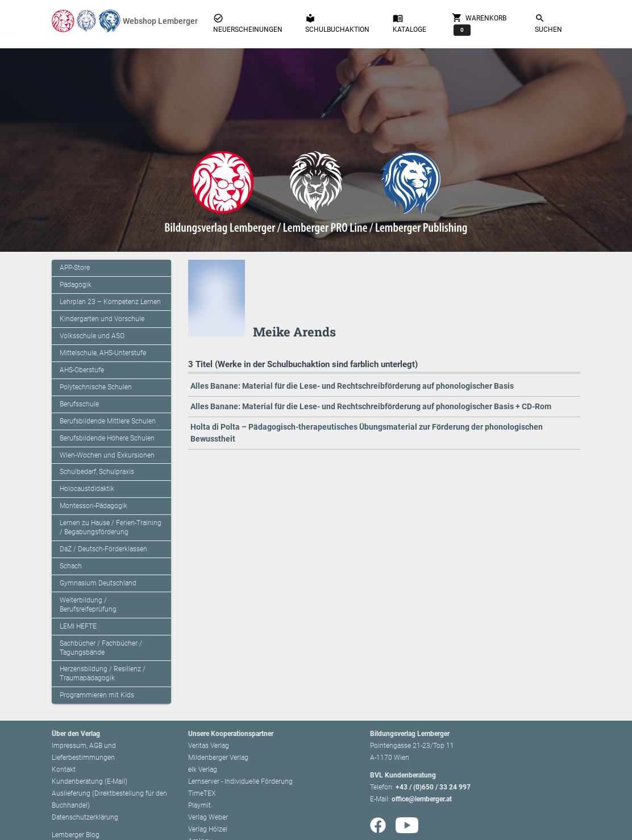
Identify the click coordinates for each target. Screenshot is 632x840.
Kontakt (64, 770)
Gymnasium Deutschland (98, 583)
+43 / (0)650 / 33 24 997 (433, 787)
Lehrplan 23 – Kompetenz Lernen (110, 302)
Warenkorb (479, 24)
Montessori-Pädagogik (93, 506)
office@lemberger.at (422, 799)
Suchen (548, 23)
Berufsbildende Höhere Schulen (107, 438)
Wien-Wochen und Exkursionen (107, 455)
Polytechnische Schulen (96, 387)
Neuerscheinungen (248, 23)
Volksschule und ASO (92, 336)
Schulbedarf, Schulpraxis (97, 472)
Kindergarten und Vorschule (102, 319)
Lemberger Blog (76, 835)
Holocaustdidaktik (87, 489)
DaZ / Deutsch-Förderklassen (103, 549)
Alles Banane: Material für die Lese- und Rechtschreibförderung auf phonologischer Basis (352, 386)
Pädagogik (76, 285)
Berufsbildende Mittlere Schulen (108, 421)
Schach (71, 566)
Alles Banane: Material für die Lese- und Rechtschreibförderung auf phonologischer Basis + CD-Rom (371, 406)
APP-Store (75, 268)
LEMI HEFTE (78, 626)
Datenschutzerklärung (85, 817)
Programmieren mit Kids (97, 695)
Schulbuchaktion (337, 23)
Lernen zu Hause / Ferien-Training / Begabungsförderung (111, 527)
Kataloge (409, 23)
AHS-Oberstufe (82, 370)
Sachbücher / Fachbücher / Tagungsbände (101, 648)
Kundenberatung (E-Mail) (90, 781)
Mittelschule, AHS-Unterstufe (103, 353)
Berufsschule (79, 404)
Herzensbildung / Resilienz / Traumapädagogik (103, 673)
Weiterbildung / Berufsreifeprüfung (88, 605)
